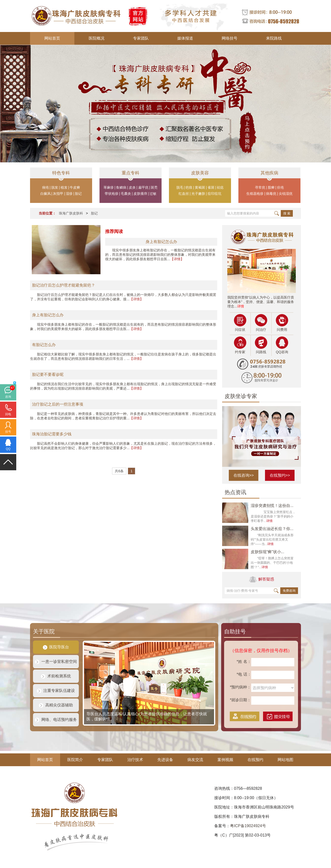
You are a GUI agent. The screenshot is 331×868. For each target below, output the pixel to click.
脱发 (55, 187)
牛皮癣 (75, 187)
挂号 (8, 432)
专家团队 (141, 38)
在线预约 (255, 760)
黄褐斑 (200, 187)
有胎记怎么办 (44, 345)
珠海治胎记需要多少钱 (52, 434)
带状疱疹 (112, 194)
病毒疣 (271, 194)
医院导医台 (56, 647)
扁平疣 (143, 187)
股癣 (271, 187)
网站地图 (285, 760)
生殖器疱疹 (255, 194)
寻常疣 (260, 187)
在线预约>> (280, 475)
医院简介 (75, 760)
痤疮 (46, 187)
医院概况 (97, 38)
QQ (8, 449)
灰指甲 (58, 194)
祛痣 (220, 187)
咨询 (8, 397)
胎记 (78, 194)
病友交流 (195, 760)
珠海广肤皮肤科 (71, 213)
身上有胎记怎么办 (48, 315)
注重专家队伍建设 (56, 691)
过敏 (153, 194)
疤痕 (189, 187)
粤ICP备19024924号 (248, 826)
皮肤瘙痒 (140, 194)
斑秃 (154, 187)
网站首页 (52, 38)
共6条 (119, 471)
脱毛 (180, 187)
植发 (64, 187)
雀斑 (211, 187)
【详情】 (177, 259)
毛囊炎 (126, 194)
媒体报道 (185, 38)
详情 (241, 306)
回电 (8, 414)
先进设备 (165, 760)
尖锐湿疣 (286, 194)
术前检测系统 (56, 676)
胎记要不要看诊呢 (48, 374)
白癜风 (46, 194)
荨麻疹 (109, 187)
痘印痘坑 (215, 194)
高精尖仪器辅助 (56, 705)
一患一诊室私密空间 (56, 662)
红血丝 (184, 194)
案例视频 (225, 760)
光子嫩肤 (198, 194)
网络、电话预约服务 (56, 720)
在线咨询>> (244, 475)
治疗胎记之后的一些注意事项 (58, 404)
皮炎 (132, 187)
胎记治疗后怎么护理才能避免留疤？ (64, 285)
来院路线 (274, 38)
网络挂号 (230, 38)
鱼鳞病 (121, 187)
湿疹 (69, 194)
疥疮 (281, 187)
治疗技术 (135, 760)
